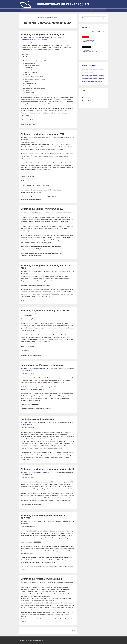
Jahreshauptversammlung (28, 40)
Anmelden (84, 95)
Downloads (80, 10)
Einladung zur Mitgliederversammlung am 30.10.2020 (47, 469)
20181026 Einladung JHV (43, 596)
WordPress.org (86, 104)
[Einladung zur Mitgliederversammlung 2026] (46, 38)
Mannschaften (42, 10)
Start (23, 10)
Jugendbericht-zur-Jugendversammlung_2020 (32, 408)
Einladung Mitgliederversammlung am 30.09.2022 (46, 311)
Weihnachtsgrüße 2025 (88, 72)
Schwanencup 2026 (91, 10)
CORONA (72, 10)
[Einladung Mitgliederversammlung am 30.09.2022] (41, 314)
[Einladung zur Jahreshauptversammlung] (40, 582)
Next (73, 631)
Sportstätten (63, 10)
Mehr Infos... (86, 43)
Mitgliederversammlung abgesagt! (38, 419)
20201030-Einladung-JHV (27, 504)
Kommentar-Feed (86, 101)
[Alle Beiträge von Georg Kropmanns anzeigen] (28, 38)
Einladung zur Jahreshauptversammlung (41, 579)
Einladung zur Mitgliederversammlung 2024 (43, 209)
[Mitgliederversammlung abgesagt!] (41, 423)
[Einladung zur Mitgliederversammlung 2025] (39, 137)
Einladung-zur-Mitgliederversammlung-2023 (32, 285)
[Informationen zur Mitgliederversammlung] (41, 368)
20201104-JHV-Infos (26, 405)
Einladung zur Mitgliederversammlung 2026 (43, 34)
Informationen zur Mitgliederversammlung (42, 365)
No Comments (43, 40)
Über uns (31, 10)
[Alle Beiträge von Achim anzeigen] (25, 137)
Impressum (102, 10)
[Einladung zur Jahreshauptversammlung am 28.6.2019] (39, 521)
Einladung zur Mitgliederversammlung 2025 (43, 134)
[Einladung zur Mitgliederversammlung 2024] (39, 212)
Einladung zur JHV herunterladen (31, 355)
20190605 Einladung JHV (27, 542)
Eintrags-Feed (85, 98)
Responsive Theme (40, 640)
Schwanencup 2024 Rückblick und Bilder (92, 81)
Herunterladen (47, 285)
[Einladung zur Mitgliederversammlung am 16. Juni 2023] (39, 271)
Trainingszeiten (52, 10)
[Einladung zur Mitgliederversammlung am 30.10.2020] (40, 472)
